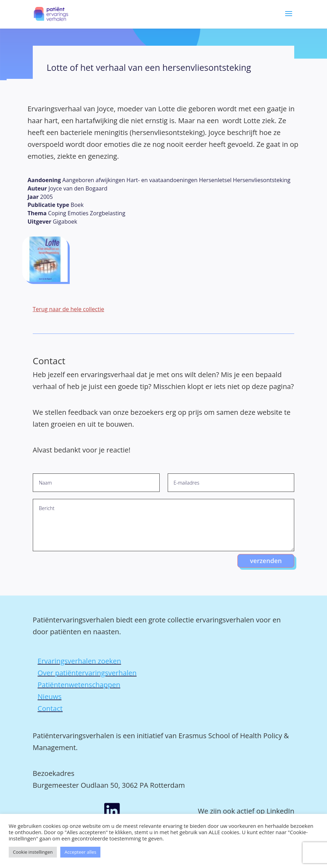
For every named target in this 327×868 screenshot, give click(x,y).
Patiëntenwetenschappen (79, 685)
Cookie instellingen (33, 852)
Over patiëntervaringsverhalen (87, 673)
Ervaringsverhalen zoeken (79, 661)
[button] (289, 18)
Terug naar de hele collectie (69, 309)
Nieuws (50, 697)
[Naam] (96, 483)
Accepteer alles (80, 852)
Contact (50, 708)
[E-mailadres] (231, 483)
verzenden (266, 561)
